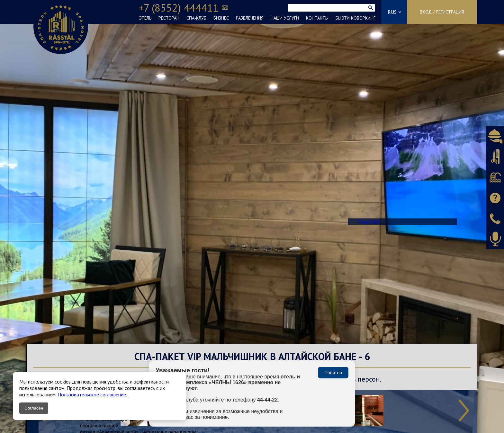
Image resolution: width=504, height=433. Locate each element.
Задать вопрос (495, 198)
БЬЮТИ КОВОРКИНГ (355, 18)
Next (464, 411)
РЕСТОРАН (169, 18)
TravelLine (369, 222)
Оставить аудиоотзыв (495, 239)
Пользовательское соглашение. (92, 394)
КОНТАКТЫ (317, 18)
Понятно (333, 373)
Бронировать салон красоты (495, 157)
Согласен (34, 408)
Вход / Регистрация (442, 12)
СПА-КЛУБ (196, 18)
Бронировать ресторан (495, 136)
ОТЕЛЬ (145, 18)
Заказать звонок (495, 218)
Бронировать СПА (495, 177)
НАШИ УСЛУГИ (285, 18)
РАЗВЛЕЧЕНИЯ (250, 18)
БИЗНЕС (221, 18)
